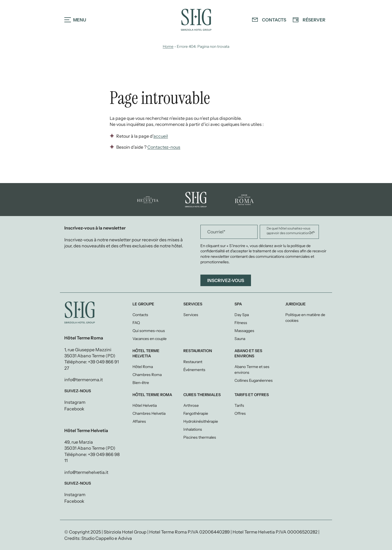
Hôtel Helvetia (145, 405)
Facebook (74, 409)
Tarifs (239, 405)
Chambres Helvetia (149, 413)
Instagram (75, 402)
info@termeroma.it (84, 380)
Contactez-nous (164, 147)
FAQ (136, 323)
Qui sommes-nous (149, 331)
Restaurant (193, 362)
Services (191, 315)
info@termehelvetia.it (86, 472)
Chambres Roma (147, 375)
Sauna (240, 339)
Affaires (139, 421)
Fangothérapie (196, 413)
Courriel (216, 232)
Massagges (244, 331)
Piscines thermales (200, 437)
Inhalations (193, 429)
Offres (240, 413)
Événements (194, 370)
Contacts (140, 315)
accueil (161, 136)
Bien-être (141, 383)
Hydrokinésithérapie (201, 421)
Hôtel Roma (143, 367)
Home (168, 46)
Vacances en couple (150, 339)
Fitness (241, 323)
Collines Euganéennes (254, 380)
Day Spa (242, 315)
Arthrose (191, 405)
